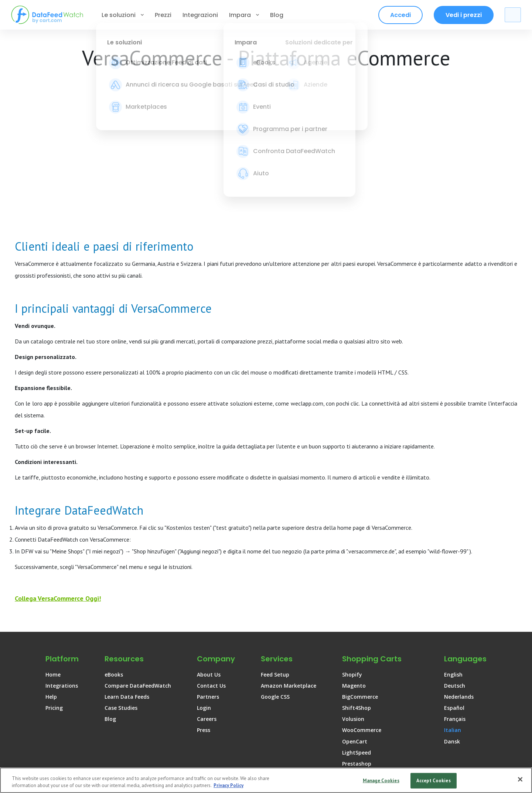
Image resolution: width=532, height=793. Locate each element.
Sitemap (483, 766)
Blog (277, 15)
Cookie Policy (433, 766)
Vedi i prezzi (464, 15)
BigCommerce (360, 607)
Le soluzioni (123, 15)
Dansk (452, 652)
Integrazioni (200, 15)
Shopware (355, 685)
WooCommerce (362, 640)
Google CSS (275, 607)
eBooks (114, 585)
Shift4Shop (357, 618)
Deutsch (455, 596)
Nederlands (459, 607)
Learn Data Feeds (127, 607)
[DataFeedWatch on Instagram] (491, 737)
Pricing (54, 618)
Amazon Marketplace (289, 596)
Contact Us (211, 596)
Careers (207, 629)
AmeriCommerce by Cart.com (380, 696)
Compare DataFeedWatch (138, 596)
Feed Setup (275, 585)
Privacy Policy (376, 766)
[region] (266, 780)
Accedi (400, 15)
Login (204, 618)
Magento (354, 596)
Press (204, 640)
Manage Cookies (381, 781)
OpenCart (355, 652)
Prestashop (357, 674)
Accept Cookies (434, 781)
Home (53, 585)
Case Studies (121, 618)
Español (454, 618)
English (453, 585)
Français (455, 629)
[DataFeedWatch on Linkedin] (454, 737)
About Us (209, 585)
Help (51, 607)
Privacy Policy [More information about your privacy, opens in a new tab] (229, 785)
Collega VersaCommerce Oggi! (58, 509)
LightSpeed (357, 663)
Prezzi (163, 15)
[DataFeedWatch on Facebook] (472, 737)
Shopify (352, 585)
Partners (208, 607)
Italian (453, 640)
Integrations (62, 596)
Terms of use (318, 766)
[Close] (520, 779)
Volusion (353, 629)
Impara (244, 15)
